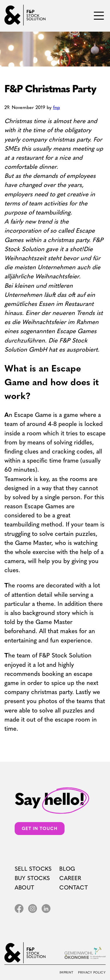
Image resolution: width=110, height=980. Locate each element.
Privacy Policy (92, 973)
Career (70, 878)
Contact (73, 888)
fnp (56, 107)
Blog (67, 869)
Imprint (66, 973)
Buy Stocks (32, 878)
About (24, 888)
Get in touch (40, 829)
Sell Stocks (33, 869)
